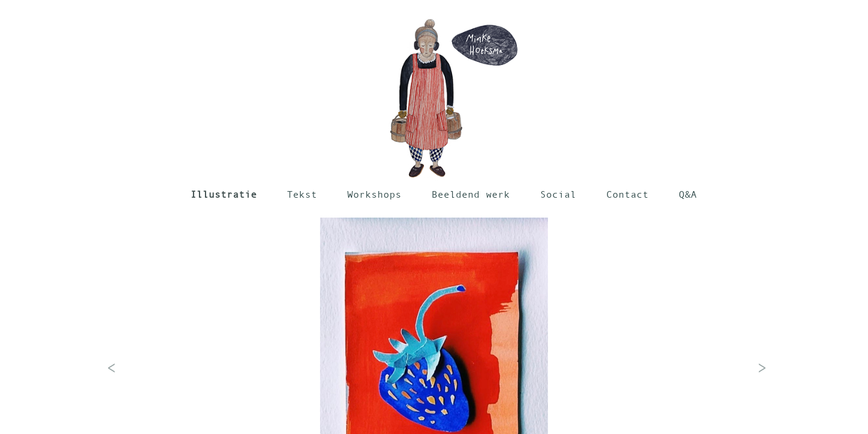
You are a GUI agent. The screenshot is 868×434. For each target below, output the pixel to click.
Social (558, 194)
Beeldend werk (471, 194)
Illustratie (224, 194)
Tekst (302, 194)
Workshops (374, 194)
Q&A (688, 194)
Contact (627, 194)
